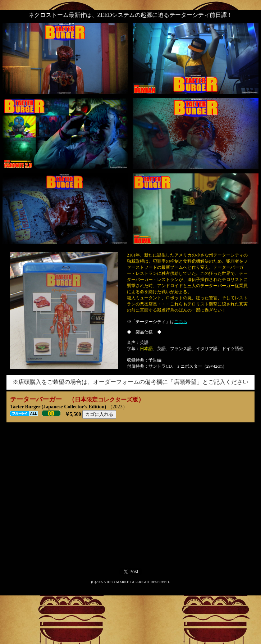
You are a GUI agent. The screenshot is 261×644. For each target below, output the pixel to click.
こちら (181, 322)
